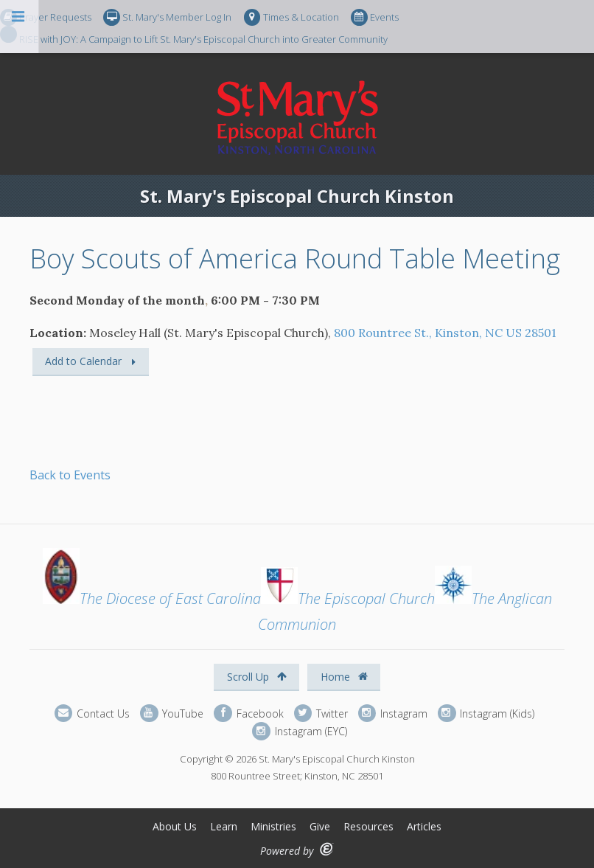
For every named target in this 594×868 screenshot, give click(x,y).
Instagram (393, 714)
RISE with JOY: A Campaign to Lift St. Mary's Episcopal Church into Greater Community (194, 35)
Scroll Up (257, 677)
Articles (424, 826)
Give (320, 826)
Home (344, 677)
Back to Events (70, 475)
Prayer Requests (46, 17)
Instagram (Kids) (486, 714)
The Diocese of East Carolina (152, 598)
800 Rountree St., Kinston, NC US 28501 (445, 333)
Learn (224, 826)
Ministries (273, 826)
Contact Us (92, 714)
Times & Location (291, 17)
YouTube (172, 714)
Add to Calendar (83, 361)
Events (375, 17)
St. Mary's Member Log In (167, 17)
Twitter (321, 714)
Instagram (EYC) (299, 731)
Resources (368, 826)
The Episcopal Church (348, 598)
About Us (175, 826)
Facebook (248, 714)
